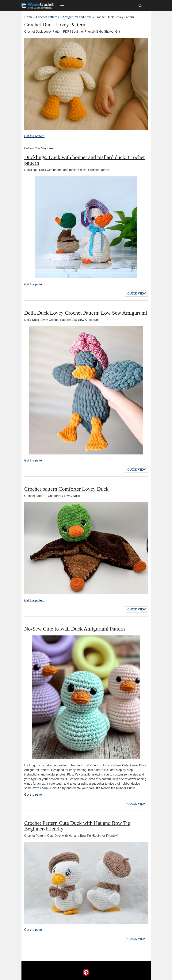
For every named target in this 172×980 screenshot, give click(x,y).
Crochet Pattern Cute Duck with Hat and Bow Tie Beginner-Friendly (77, 826)
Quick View (136, 293)
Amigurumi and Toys (77, 17)
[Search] (140, 6)
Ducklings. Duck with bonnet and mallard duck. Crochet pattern (85, 160)
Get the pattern (34, 136)
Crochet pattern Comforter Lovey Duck (66, 489)
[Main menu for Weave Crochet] (62, 6)
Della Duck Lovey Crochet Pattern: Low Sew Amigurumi (86, 313)
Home (29, 17)
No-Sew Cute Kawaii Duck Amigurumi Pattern (75, 629)
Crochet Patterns (47, 17)
